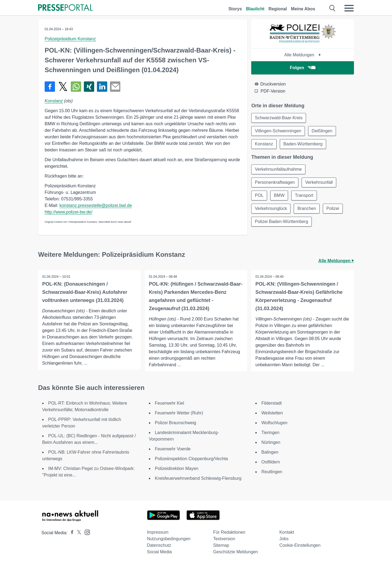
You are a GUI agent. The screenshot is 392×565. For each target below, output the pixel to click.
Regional (278, 9)
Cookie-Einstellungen (300, 545)
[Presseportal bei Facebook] (71, 533)
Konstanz (54, 101)
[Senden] (115, 87)
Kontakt (287, 532)
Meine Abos (303, 9)
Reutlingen (272, 472)
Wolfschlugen (274, 423)
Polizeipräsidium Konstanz (70, 39)
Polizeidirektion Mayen (177, 468)
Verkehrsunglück (271, 208)
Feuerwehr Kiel (170, 403)
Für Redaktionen (229, 532)
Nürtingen (271, 442)
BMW (279, 195)
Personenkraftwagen (275, 182)
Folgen (303, 68)
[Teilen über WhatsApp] (76, 87)
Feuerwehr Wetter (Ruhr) (179, 413)
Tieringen (270, 433)
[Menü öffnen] (349, 8)
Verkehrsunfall (319, 182)
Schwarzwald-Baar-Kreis (279, 118)
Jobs (284, 539)
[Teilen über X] (63, 87)
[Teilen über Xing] (89, 87)
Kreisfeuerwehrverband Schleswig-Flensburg (198, 478)
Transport (304, 195)
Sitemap (221, 545)
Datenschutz (159, 545)
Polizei (333, 208)
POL (259, 195)
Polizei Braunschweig (176, 423)
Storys (235, 9)
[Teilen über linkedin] (102, 87)
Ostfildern (271, 462)
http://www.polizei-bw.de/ (68, 212)
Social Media (160, 552)
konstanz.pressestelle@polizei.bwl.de (96, 205)
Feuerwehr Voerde (173, 449)
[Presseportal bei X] (77, 533)
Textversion (224, 539)
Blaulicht (255, 9)
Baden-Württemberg (303, 144)
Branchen (307, 208)
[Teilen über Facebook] (50, 87)
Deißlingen (322, 131)
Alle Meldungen (303, 55)
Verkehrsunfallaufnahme (278, 169)
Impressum (158, 532)
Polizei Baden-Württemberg (281, 222)
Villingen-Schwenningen (278, 131)
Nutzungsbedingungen (169, 539)
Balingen (270, 452)
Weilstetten (272, 413)
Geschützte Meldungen (236, 552)
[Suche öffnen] (333, 8)
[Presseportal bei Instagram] (86, 532)
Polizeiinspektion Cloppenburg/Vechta (192, 459)
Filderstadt (272, 403)
